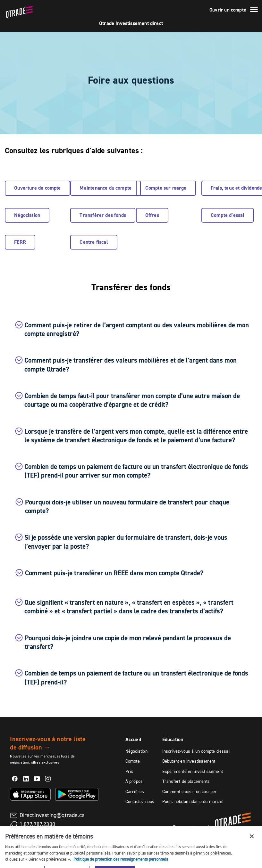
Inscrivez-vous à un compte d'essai (196, 751)
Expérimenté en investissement (193, 771)
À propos (134, 781)
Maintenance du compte (106, 188)
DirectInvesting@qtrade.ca (52, 815)
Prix (129, 771)
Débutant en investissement (189, 761)
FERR (20, 242)
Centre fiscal (94, 242)
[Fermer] (252, 843)
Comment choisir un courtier (190, 791)
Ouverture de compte (37, 188)
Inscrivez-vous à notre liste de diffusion (48, 743)
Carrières (135, 791)
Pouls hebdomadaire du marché (193, 801)
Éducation (173, 739)
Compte (133, 761)
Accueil (133, 739)
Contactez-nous (140, 801)
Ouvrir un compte (228, 10)
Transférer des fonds (103, 215)
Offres (152, 215)
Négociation (27, 215)
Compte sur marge (166, 188)
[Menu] (254, 11)
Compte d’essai (228, 215)
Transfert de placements (186, 781)
